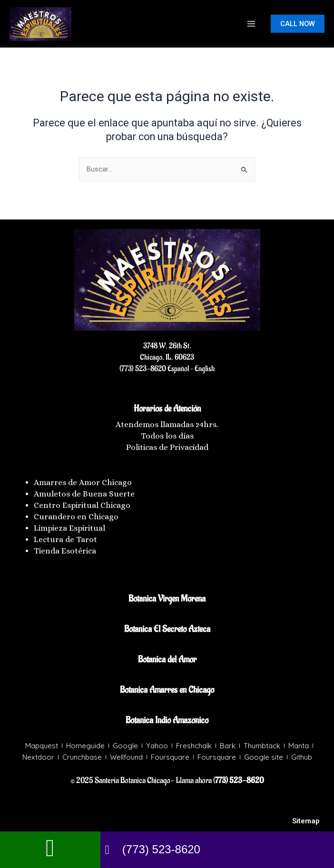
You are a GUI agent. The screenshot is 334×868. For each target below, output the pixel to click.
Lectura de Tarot (65, 539)
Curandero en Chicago (76, 517)
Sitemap (306, 821)
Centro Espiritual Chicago (82, 505)
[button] (298, 24)
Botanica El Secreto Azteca (167, 629)
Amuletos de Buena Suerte (84, 494)
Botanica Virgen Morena (167, 599)
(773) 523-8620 (143, 369)
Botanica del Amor (167, 659)
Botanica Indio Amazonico (167, 720)
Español (177, 369)
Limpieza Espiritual (69, 528)
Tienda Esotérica (66, 551)
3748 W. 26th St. (167, 346)
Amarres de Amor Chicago (83, 482)
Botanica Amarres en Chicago (167, 690)
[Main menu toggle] (251, 24)
